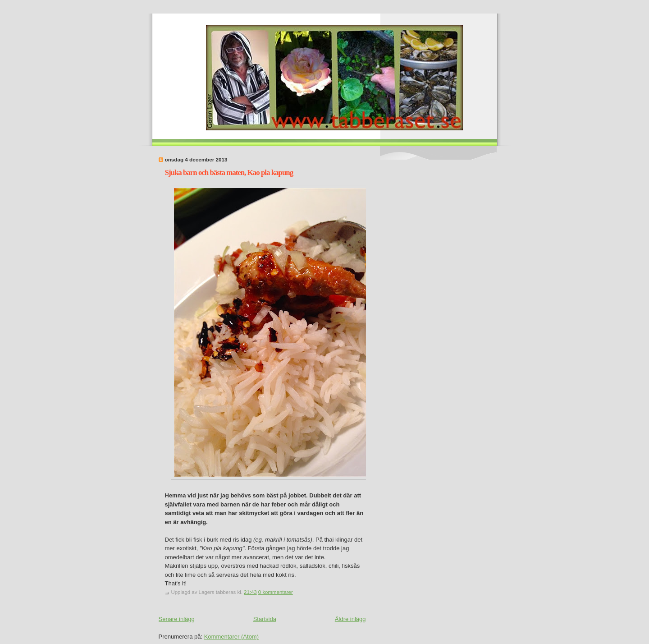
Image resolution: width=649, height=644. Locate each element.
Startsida (265, 619)
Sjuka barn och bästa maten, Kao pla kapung (229, 172)
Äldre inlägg (350, 619)
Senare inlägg (177, 619)
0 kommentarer (276, 592)
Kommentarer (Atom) (231, 637)
